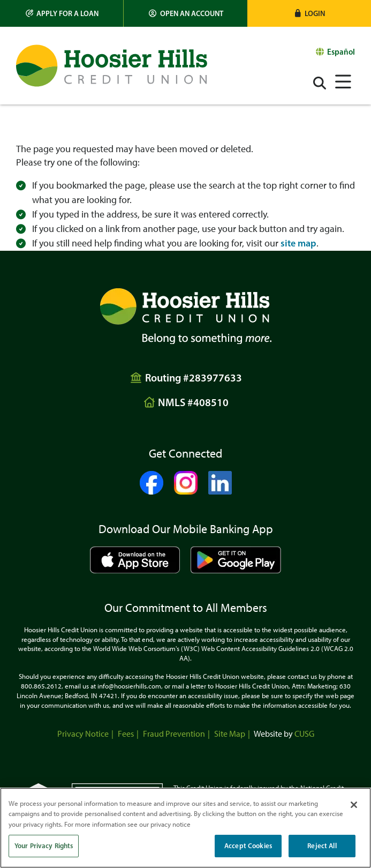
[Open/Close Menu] (343, 82)
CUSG (304, 734)
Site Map (230, 734)
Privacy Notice (83, 734)
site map (298, 243)
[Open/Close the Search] (320, 83)
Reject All (322, 845)
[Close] (354, 805)
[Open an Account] (185, 13)
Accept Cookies (248, 845)
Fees (126, 734)
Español (341, 52)
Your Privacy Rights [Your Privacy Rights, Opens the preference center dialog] (44, 845)
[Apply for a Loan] (62, 13)
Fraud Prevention (174, 734)
